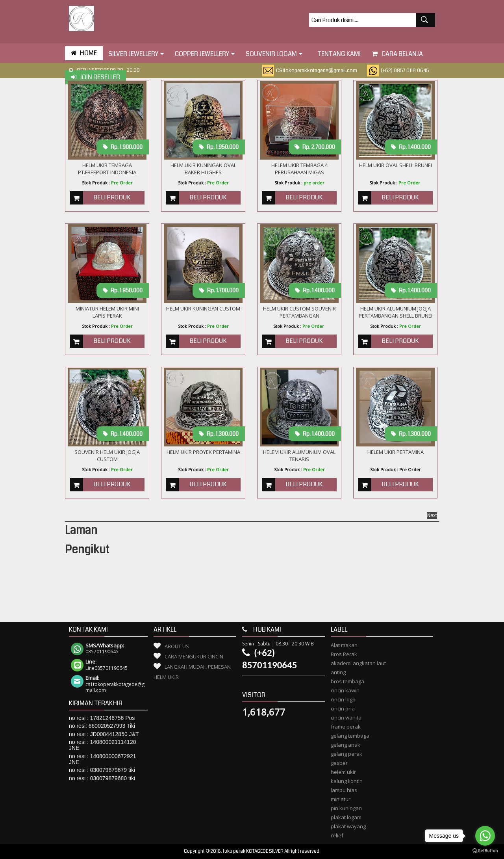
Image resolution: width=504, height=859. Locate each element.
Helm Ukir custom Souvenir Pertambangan (299, 312)
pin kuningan (346, 808)
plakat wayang (348, 826)
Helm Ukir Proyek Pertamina (203, 452)
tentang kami (337, 54)
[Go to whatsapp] (485, 836)
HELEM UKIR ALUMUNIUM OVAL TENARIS (299, 456)
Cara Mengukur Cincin (194, 656)
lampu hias (344, 790)
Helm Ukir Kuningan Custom (203, 309)
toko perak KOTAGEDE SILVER (253, 851)
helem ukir (343, 772)
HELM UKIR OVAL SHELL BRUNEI (396, 165)
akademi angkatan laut (358, 663)
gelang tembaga (350, 736)
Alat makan (344, 645)
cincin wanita (346, 718)
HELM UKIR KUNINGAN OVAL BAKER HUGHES (203, 169)
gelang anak (346, 745)
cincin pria (343, 708)
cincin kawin (345, 690)
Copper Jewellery (205, 54)
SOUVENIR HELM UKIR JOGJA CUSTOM (107, 456)
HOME (84, 53)
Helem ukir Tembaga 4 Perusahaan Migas (299, 169)
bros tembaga (347, 681)
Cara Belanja (397, 54)
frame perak (346, 727)
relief (337, 835)
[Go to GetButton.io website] (485, 851)
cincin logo (343, 699)
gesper (339, 763)
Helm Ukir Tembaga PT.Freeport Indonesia (107, 169)
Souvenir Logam (274, 54)
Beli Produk (112, 197)
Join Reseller (95, 77)
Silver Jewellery (136, 54)
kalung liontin (347, 781)
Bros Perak (344, 654)
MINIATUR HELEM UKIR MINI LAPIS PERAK (107, 312)
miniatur (341, 799)
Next (432, 516)
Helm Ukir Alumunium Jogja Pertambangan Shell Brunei (396, 312)
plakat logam (346, 817)
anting (338, 672)
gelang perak (346, 754)
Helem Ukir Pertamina (396, 452)
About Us (177, 646)
